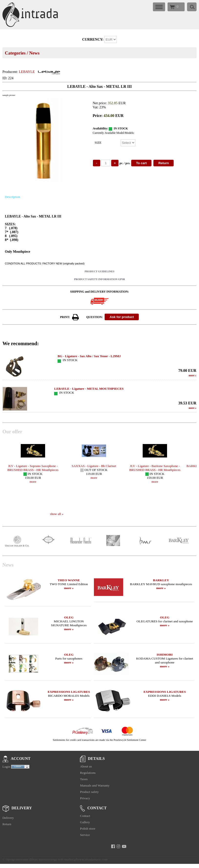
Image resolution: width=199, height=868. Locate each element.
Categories (15, 53)
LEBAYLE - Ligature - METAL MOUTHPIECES (89, 389)
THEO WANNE (69, 580)
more (193, 375)
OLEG (69, 617)
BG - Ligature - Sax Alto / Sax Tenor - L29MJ (89, 356)
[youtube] (124, 846)
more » (69, 588)
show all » (57, 514)
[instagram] (118, 846)
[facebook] (113, 846)
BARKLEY (161, 580)
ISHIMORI (165, 655)
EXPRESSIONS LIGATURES (69, 692)
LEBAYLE (27, 72)
